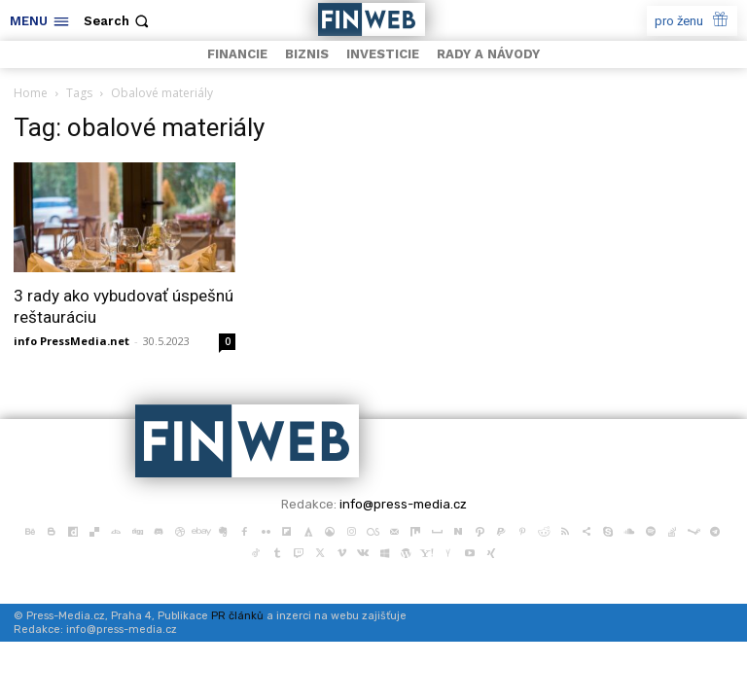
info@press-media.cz (403, 504)
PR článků (237, 616)
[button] (118, 21)
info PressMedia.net (71, 341)
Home (31, 93)
